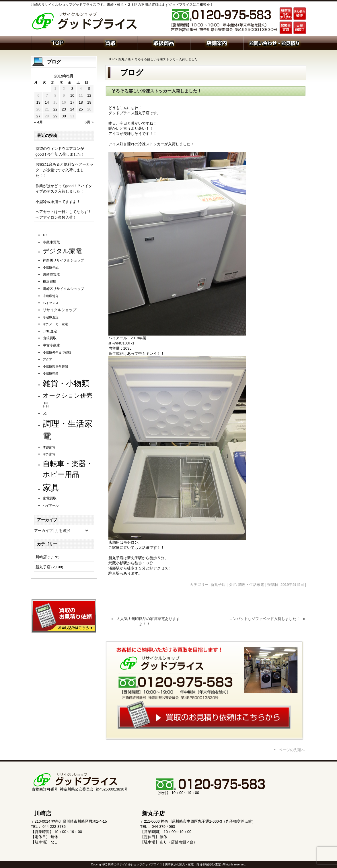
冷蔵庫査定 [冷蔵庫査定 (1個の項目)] (51, 317)
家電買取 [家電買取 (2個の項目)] (50, 498)
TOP (112, 59)
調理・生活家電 (251, 585)
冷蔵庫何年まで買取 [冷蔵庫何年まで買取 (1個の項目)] (57, 352)
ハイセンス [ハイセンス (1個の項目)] (51, 303)
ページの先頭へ (292, 750)
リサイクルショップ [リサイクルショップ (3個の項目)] (60, 310)
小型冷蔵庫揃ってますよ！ (58, 202)
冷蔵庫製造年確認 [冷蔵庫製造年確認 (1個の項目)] (55, 367)
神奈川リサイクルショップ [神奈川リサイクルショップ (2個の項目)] (63, 260)
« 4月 (39, 122)
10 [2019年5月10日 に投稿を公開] (72, 95)
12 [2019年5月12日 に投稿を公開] (89, 95)
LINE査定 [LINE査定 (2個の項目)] (50, 331)
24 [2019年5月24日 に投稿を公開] (72, 109)
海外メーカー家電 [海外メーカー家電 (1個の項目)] (55, 324)
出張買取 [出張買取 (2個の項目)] (50, 338)
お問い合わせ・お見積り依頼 (275, 42)
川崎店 (41, 557)
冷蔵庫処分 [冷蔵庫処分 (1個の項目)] (51, 296)
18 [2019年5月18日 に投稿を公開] (81, 102)
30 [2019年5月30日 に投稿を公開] (64, 116)
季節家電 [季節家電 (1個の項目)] (49, 447)
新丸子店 (124, 59)
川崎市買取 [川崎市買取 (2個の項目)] (51, 274)
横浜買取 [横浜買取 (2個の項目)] (50, 282)
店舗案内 (217, 42)
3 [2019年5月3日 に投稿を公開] (72, 89)
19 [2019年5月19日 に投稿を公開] (89, 102)
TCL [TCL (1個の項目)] (46, 235)
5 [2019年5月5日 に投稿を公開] (89, 89)
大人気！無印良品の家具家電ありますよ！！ (148, 621)
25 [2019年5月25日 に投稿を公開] (81, 109)
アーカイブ (43, 531)
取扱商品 (164, 42)
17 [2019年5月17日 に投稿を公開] (72, 102)
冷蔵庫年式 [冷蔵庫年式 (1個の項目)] (51, 268)
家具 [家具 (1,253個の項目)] (51, 488)
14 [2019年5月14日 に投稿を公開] (47, 102)
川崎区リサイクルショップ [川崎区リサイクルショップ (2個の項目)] (63, 289)
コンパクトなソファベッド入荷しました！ (265, 619)
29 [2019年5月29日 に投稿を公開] (55, 116)
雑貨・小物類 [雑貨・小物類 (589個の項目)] (66, 383)
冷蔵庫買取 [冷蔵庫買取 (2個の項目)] (51, 242)
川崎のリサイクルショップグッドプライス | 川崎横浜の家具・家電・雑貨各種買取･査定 (164, 864)
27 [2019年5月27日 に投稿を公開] (38, 116)
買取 (111, 42)
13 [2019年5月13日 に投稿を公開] (38, 102)
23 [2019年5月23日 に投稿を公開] (64, 109)
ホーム (58, 42)
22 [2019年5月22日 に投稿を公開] (55, 109)
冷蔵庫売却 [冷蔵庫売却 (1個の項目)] (51, 373)
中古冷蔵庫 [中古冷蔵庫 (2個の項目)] (51, 345)
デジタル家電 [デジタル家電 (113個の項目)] (62, 251)
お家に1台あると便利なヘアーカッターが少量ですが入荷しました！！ (65, 170)
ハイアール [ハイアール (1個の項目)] (51, 505)
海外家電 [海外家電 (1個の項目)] (49, 454)
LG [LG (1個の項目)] (45, 414)
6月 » (89, 122)
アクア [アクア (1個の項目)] (47, 359)
